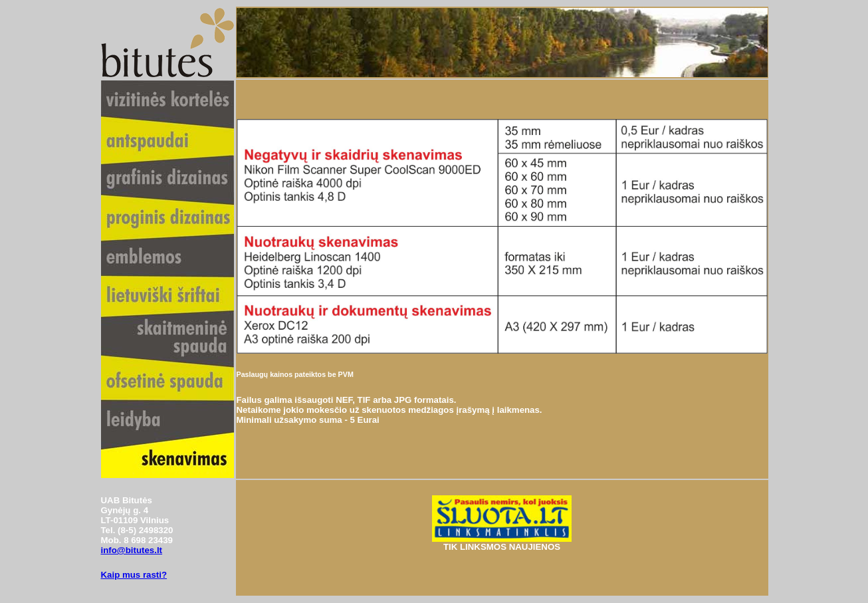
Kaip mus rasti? (134, 575)
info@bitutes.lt (132, 550)
